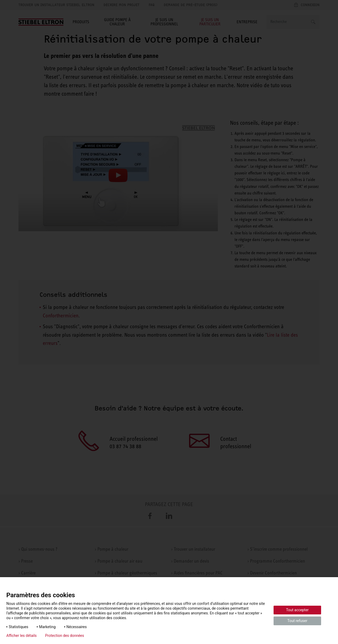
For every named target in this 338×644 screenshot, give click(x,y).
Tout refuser (297, 621)
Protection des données (65, 636)
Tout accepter (297, 610)
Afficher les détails (22, 636)
